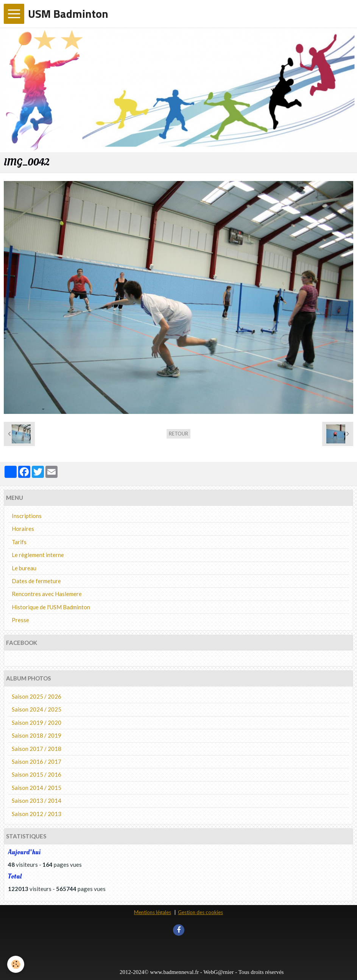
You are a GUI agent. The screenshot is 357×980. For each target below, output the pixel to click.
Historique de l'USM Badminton (51, 607)
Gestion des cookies (200, 912)
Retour (178, 434)
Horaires (23, 529)
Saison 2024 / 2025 (37, 709)
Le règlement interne (38, 555)
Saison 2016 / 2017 (37, 762)
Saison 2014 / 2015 (37, 788)
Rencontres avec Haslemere (47, 594)
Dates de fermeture (36, 581)
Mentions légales (153, 912)
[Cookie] (16, 964)
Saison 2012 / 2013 (37, 814)
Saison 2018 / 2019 (37, 735)
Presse (20, 620)
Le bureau (24, 568)
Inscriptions (27, 516)
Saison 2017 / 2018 (37, 749)
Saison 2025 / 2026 (37, 696)
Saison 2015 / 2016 (37, 774)
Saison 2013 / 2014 (37, 801)
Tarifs (19, 542)
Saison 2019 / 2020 (37, 723)
